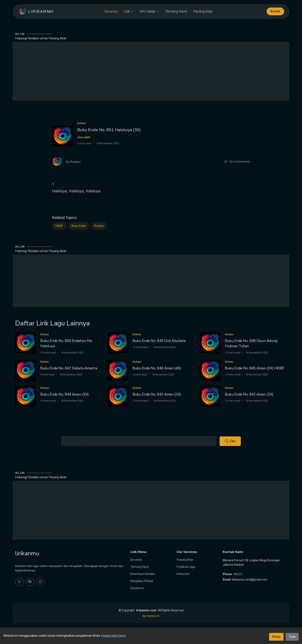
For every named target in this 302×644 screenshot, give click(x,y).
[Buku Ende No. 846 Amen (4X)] (118, 370)
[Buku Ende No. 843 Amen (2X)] (118, 396)
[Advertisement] (151, 71)
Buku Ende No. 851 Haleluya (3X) (109, 130)
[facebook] (30, 582)
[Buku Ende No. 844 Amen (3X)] (26, 396)
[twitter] (19, 582)
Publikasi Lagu (186, 567)
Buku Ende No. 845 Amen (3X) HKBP (254, 368)
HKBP (59, 226)
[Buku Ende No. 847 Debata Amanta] (26, 370)
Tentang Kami (176, 11)
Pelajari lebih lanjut (113, 636)
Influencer (183, 574)
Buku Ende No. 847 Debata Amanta (69, 368)
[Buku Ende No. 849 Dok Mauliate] (118, 343)
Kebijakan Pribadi (142, 581)
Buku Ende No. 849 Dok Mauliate (159, 341)
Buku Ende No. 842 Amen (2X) (249, 394)
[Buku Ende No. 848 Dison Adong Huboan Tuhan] (210, 343)
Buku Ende (79, 226)
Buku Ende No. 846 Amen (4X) (157, 368)
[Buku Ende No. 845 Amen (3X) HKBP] (210, 370)
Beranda (111, 11)
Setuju (276, 637)
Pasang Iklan (203, 11)
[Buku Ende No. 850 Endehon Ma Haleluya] (26, 343)
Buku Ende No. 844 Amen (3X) (64, 394)
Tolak (292, 637)
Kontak (275, 12)
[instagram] (40, 582)
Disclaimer (137, 588)
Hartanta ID (153, 616)
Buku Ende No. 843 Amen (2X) (157, 394)
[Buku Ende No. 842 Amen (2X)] (210, 396)
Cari (230, 441)
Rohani (99, 226)
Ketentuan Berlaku (143, 574)
